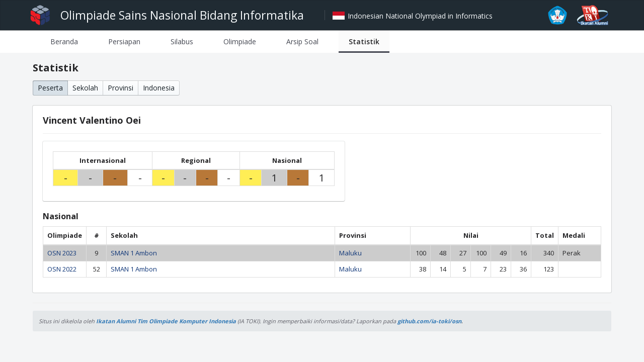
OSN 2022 (62, 269)
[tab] (64, 41)
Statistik (364, 41)
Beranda (64, 41)
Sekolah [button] (85, 88)
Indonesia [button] (159, 88)
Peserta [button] (50, 88)
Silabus (182, 41)
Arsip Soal (302, 41)
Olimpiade (240, 41)
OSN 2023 (62, 253)
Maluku (350, 253)
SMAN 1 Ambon (134, 253)
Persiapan (124, 41)
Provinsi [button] (120, 88)
